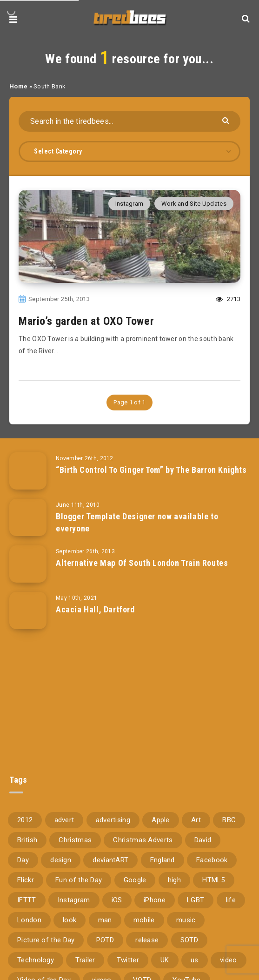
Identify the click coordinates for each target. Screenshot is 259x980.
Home (18, 86)
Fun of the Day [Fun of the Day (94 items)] (79, 880)
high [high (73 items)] (174, 880)
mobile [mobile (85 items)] (144, 920)
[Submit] (227, 120)
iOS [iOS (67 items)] (117, 900)
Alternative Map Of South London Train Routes (142, 563)
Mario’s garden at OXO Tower (86, 321)
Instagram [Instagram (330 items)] (74, 900)
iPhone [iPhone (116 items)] (155, 900)
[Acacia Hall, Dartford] (28, 611)
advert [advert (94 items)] (64, 820)
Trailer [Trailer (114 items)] (85, 960)
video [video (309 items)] (229, 960)
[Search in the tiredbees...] (129, 121)
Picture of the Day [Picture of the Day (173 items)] (46, 940)
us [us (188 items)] (195, 960)
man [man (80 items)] (105, 920)
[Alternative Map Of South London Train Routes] (28, 564)
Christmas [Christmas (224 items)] (75, 840)
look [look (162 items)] (70, 920)
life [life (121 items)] (231, 900)
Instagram (129, 204)
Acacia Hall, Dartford (95, 609)
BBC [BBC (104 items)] (229, 820)
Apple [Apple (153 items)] (161, 820)
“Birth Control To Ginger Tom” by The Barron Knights (151, 470)
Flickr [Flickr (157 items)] (26, 880)
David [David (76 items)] (203, 840)
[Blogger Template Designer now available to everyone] (28, 517)
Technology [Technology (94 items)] (36, 960)
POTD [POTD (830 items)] (105, 940)
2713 (228, 299)
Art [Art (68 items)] (196, 820)
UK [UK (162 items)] (165, 960)
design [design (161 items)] (61, 860)
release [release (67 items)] (147, 940)
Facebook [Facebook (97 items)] (212, 860)
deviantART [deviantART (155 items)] (110, 860)
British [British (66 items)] (27, 840)
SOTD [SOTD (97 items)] (189, 940)
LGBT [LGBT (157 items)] (196, 900)
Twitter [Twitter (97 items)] (128, 960)
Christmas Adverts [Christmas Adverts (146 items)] (143, 840)
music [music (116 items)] (186, 920)
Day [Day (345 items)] (23, 860)
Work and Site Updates (194, 204)
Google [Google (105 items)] (135, 880)
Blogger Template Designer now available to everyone (137, 522)
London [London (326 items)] (29, 920)
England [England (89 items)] (163, 860)
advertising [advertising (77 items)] (113, 820)
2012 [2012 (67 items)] (25, 820)
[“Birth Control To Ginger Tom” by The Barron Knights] (28, 471)
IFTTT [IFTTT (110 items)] (27, 900)
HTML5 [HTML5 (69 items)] (214, 880)
